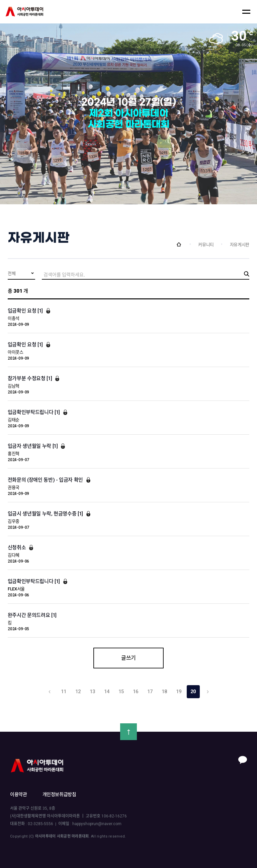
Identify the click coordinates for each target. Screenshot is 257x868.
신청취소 (17, 548)
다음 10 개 (208, 692)
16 (136, 692)
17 (150, 692)
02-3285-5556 (40, 824)
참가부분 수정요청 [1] (30, 378)
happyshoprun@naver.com (97, 824)
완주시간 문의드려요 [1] (32, 615)
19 (179, 692)
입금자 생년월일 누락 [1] (33, 446)
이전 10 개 (49, 692)
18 (165, 692)
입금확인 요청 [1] (26, 311)
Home (179, 244)
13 (93, 692)
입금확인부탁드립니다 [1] (34, 412)
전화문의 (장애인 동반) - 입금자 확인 (46, 480)
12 (78, 692)
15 (121, 692)
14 (107, 692)
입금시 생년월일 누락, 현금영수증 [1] (46, 514)
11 (64, 692)
